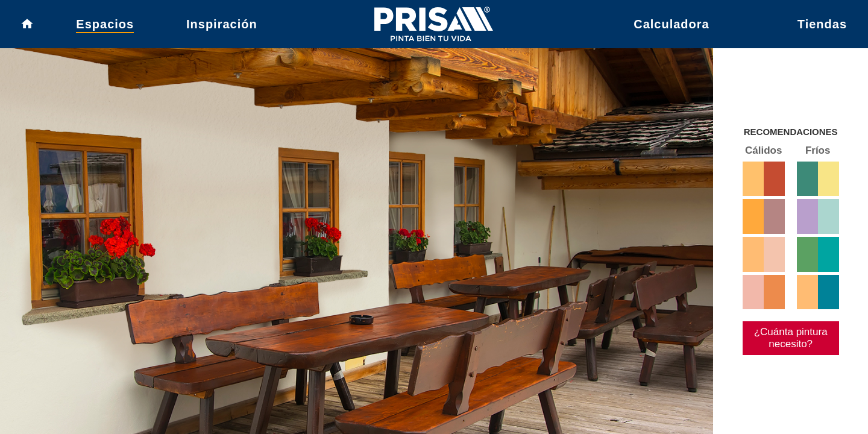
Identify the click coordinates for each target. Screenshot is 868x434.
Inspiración (222, 27)
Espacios (105, 27)
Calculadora (671, 27)
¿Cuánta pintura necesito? (786, 370)
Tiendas (822, 27)
